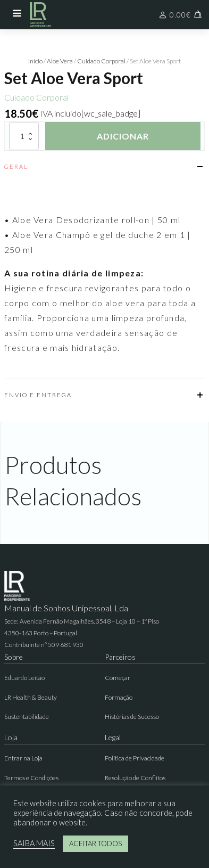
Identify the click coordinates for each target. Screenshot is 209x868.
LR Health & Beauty (31, 697)
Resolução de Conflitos (135, 778)
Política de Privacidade (135, 758)
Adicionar (123, 136)
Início (35, 61)
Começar (118, 678)
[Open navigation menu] (17, 14)
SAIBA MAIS (34, 843)
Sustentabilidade (27, 716)
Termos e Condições (31, 778)
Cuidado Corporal (101, 61)
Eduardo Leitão (24, 678)
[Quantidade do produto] (24, 136)
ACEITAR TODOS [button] (95, 844)
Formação (119, 697)
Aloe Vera (60, 61)
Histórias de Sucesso (132, 716)
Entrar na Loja (23, 758)
